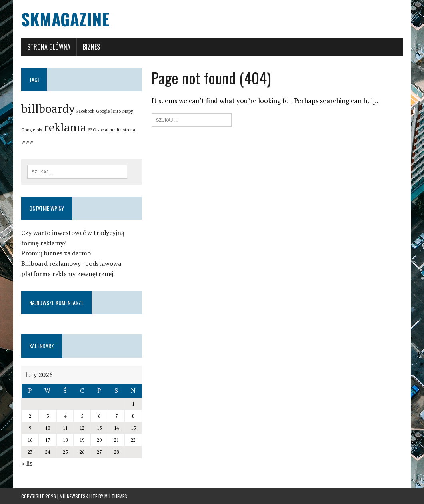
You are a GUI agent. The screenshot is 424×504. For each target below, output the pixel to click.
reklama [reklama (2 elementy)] (65, 127)
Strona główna (49, 47)
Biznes (91, 47)
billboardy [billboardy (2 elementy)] (48, 108)
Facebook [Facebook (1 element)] (85, 111)
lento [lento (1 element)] (116, 111)
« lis (27, 463)
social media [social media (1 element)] (110, 130)
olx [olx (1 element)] (39, 130)
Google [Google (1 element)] (103, 111)
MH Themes (116, 496)
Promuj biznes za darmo (56, 253)
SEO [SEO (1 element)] (92, 130)
